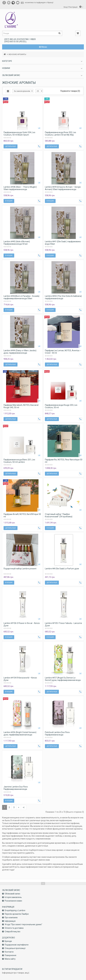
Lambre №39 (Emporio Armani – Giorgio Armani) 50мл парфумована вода (63, 188)
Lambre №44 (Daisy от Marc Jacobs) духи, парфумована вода (20, 352)
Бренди (8, 941)
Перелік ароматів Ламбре (17, 914)
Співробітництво (13, 932)
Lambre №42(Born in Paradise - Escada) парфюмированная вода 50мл (21, 297)
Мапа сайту (10, 959)
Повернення (10, 955)
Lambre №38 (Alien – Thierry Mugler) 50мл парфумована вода (20, 188)
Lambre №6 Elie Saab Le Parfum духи (62, 569)
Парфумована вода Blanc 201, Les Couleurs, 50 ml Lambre (19, 461)
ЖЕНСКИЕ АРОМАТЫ (17, 54)
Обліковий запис (12, 894)
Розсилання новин (13, 901)
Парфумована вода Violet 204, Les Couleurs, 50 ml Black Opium (19, 134)
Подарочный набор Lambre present (20, 569)
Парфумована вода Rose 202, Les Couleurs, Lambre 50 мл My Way (60, 134)
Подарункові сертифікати (17, 945)
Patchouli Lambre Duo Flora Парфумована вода (57, 733)
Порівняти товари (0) (70, 91)
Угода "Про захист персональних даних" (23, 924)
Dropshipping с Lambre (15, 910)
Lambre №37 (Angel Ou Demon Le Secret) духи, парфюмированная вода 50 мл (63, 680)
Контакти (9, 952)
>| (24, 807)
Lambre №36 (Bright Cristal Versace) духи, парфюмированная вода (20, 733)
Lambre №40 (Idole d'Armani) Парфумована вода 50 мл (17, 243)
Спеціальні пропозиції (15, 948)
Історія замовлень (13, 897)
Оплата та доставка (14, 928)
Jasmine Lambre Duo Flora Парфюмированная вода (16, 788)
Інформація (10, 921)
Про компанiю (11, 918)
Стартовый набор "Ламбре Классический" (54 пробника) (59, 515)
